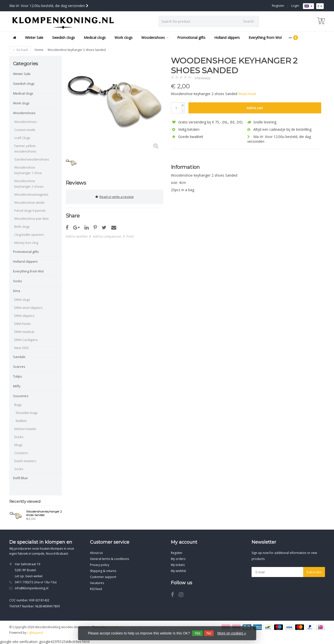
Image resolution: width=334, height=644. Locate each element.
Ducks (19, 437)
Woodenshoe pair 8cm (31, 219)
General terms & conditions (109, 559)
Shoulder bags (27, 413)
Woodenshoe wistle (29, 202)
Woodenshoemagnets (31, 194)
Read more (247, 94)
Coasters (21, 453)
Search (248, 21)
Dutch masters (25, 461)
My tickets (178, 565)
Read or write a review (114, 196)
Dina (17, 291)
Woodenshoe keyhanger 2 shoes (29, 184)
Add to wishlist (77, 235)
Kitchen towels (25, 429)
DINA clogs (22, 300)
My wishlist (178, 571)
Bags (18, 405)
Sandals (19, 357)
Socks (18, 281)
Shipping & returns (103, 571)
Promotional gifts (191, 38)
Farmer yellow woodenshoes (25, 149)
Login (295, 6)
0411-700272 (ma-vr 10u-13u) (36, 582)
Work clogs (124, 38)
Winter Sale (34, 38)
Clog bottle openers (29, 235)
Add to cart (255, 108)
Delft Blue (20, 478)
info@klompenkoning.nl (32, 588)
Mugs (18, 445)
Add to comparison (107, 235)
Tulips (18, 376)
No (209, 633)
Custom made (25, 130)
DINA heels (23, 324)
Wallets (21, 421)
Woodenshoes (155, 38)
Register (278, 6)
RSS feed (96, 589)
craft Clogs (22, 138)
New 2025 (22, 348)
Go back (20, 50)
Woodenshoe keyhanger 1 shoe (28, 170)
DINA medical (24, 332)
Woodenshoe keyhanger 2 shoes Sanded (44, 513)
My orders (178, 559)
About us (96, 553)
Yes (198, 633)
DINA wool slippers (28, 308)
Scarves (19, 367)
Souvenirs (21, 396)
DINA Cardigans (26, 340)
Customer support (103, 577)
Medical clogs (95, 38)
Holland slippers (227, 38)
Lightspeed (35, 633)
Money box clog (26, 243)
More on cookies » (232, 633)
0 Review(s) (202, 78)
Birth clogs (22, 227)
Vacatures (97, 583)
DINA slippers (24, 316)
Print (130, 235)
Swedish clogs (64, 38)
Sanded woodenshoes (32, 159)
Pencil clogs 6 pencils (30, 210)
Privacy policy (100, 565)
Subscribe (314, 572)
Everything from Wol (265, 38)
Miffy (17, 386)
